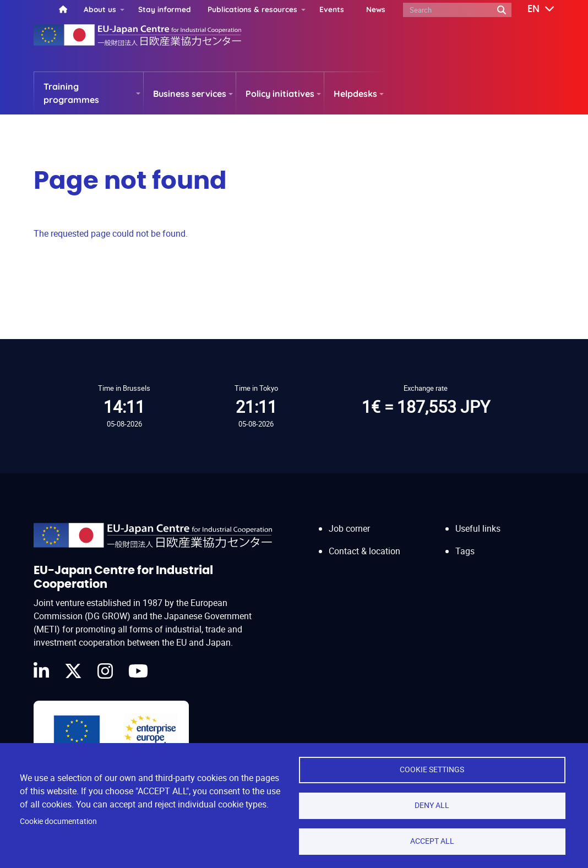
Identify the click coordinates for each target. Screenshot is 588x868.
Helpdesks (355, 94)
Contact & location (364, 551)
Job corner (349, 528)
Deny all (432, 805)
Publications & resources (252, 9)
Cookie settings (432, 769)
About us (100, 9)
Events (332, 9)
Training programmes (71, 93)
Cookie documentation (58, 821)
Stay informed (165, 9)
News (376, 9)
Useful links (478, 528)
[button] (533, 9)
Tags (465, 551)
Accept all (432, 841)
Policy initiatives (280, 94)
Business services (190, 94)
